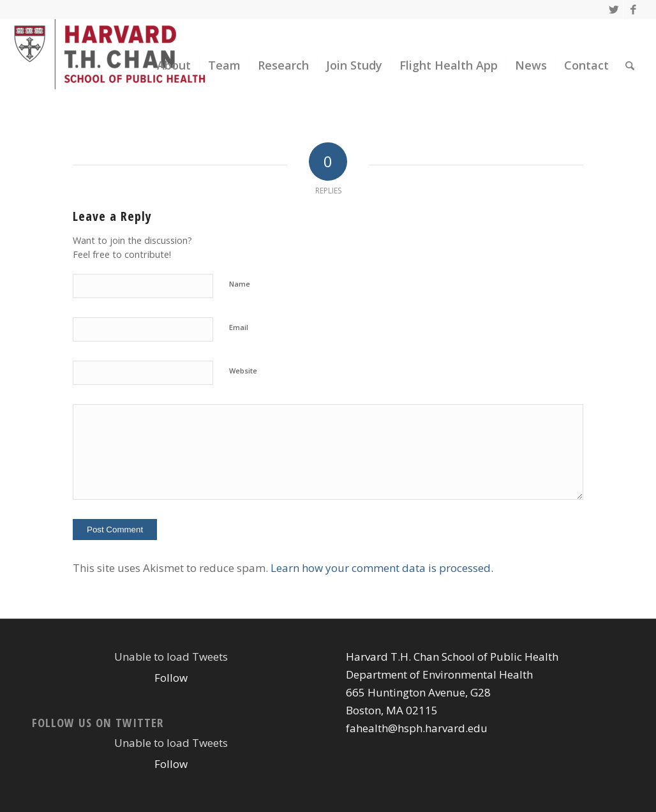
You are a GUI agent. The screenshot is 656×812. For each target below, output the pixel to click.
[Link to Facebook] (633, 10)
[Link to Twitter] (614, 10)
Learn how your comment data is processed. (382, 568)
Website (243, 371)
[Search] (630, 65)
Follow (171, 678)
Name (240, 284)
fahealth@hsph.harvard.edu (417, 728)
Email (239, 327)
